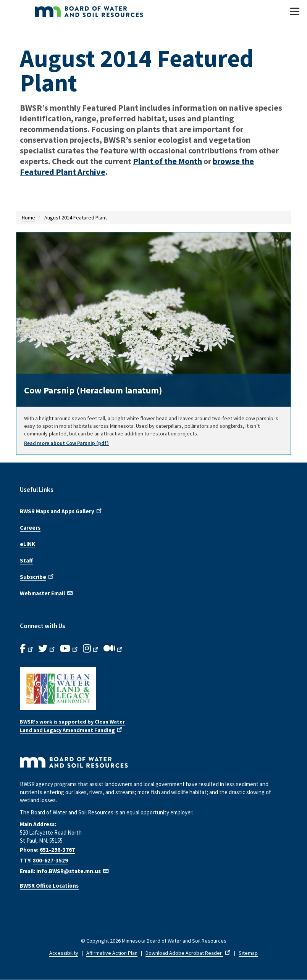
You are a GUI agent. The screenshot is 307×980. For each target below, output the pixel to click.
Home (28, 218)
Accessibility (64, 953)
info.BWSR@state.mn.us (73, 871)
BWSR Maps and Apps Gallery (61, 511)
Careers (30, 528)
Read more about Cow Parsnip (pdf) (66, 443)
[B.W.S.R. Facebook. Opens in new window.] (27, 649)
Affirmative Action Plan (112, 953)
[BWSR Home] (111, 11)
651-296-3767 (57, 850)
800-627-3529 (50, 860)
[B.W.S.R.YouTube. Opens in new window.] (69, 649)
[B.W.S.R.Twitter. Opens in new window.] (47, 649)
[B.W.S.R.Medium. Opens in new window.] (114, 649)
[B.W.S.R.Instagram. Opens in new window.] (91, 649)
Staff (26, 560)
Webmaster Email (47, 593)
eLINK (27, 544)
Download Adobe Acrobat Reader (189, 953)
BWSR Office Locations (49, 886)
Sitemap (248, 953)
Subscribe (37, 576)
